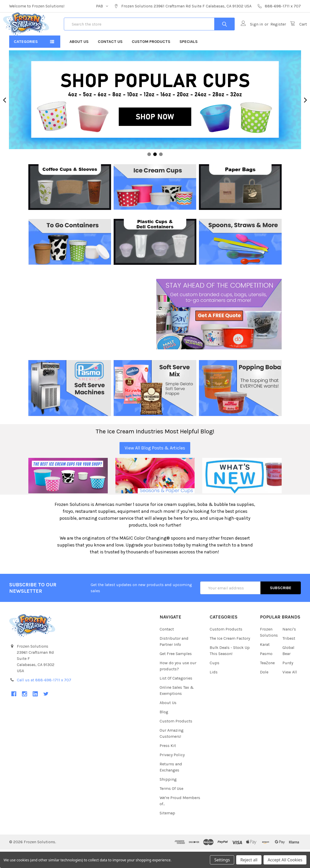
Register (272, 33)
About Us (79, 60)
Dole (264, 690)
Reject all (249, 860)
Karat (265, 663)
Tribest (289, 657)
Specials (189, 60)
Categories (26, 60)
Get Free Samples (176, 672)
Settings (222, 860)
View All (290, 690)
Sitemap (167, 831)
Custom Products (151, 60)
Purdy (288, 681)
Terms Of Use (171, 807)
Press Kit (168, 764)
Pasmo (266, 672)
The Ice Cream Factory (230, 657)
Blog (164, 730)
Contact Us (110, 60)
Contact (167, 647)
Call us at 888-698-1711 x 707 (44, 698)
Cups (214, 681)
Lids (214, 690)
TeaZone (267, 681)
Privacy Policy (172, 773)
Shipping (168, 798)
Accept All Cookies (285, 860)
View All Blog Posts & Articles (155, 466)
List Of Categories (176, 697)
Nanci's (289, 647)
